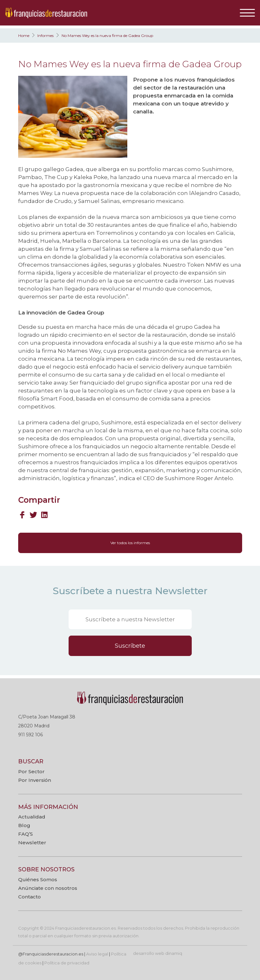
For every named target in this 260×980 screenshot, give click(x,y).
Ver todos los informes (130, 543)
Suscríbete (130, 646)
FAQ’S (26, 834)
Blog (24, 825)
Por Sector (31, 771)
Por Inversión (35, 780)
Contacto (30, 897)
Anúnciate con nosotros (48, 888)
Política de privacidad (67, 963)
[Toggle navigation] (250, 13)
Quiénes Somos (38, 879)
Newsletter (32, 843)
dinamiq (174, 953)
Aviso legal (97, 954)
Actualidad (32, 817)
